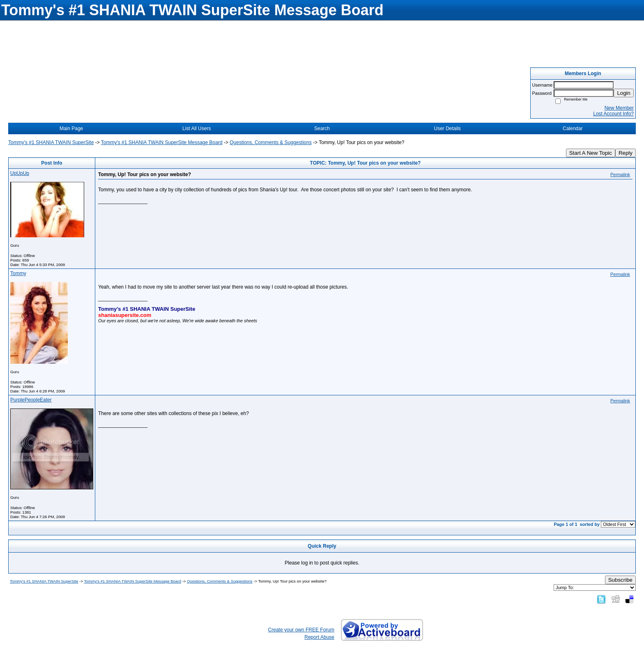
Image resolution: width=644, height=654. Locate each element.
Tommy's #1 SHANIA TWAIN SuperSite (51, 142)
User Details (447, 129)
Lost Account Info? (613, 114)
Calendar (573, 129)
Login (624, 93)
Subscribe (620, 580)
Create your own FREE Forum (301, 630)
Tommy (18, 273)
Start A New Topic (591, 153)
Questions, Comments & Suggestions (270, 142)
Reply (626, 153)
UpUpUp (20, 173)
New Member (619, 108)
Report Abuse (319, 637)
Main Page (71, 129)
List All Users (197, 129)
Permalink (620, 174)
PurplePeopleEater (31, 400)
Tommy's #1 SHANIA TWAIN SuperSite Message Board (162, 142)
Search (322, 129)
